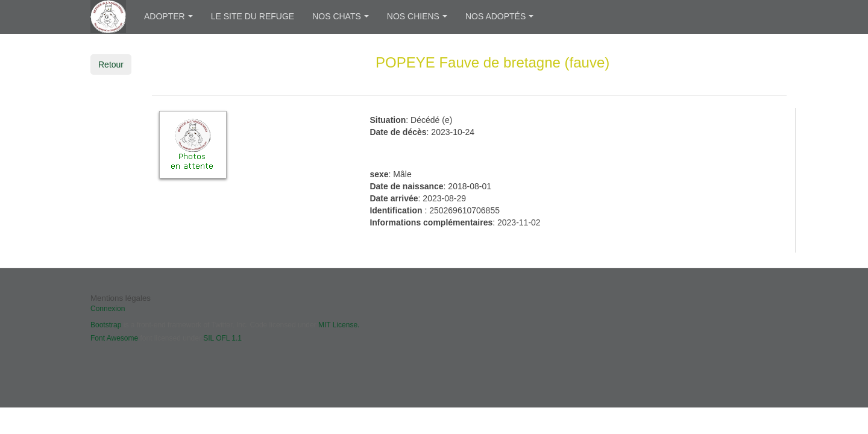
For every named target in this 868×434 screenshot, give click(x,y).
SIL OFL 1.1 (222, 338)
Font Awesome (114, 338)
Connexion (108, 309)
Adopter (168, 16)
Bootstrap (106, 325)
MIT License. (339, 325)
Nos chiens (417, 16)
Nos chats (341, 16)
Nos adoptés (499, 16)
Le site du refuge (253, 16)
